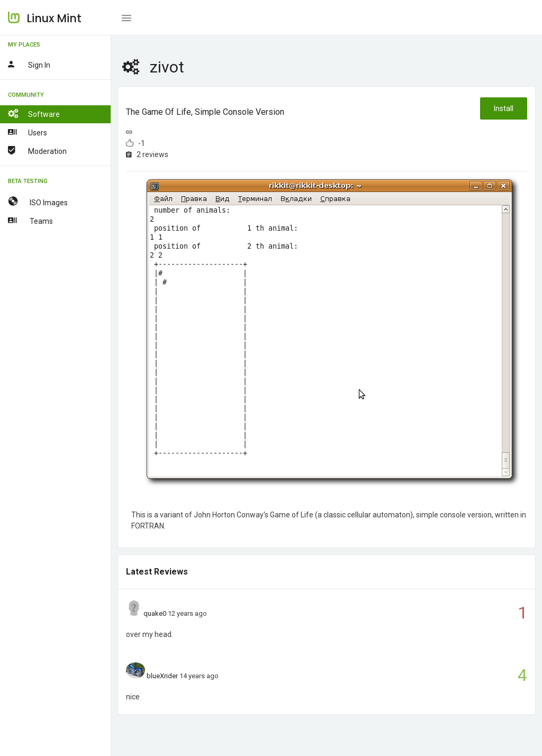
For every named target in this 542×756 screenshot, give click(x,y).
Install (504, 108)
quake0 (155, 613)
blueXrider (162, 676)
